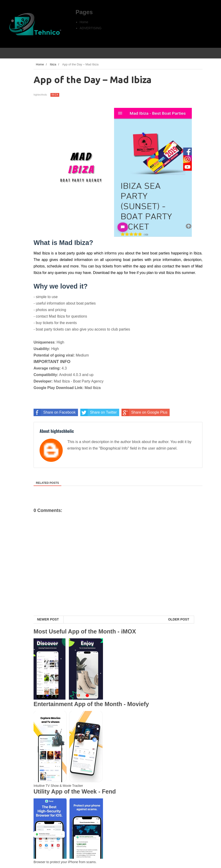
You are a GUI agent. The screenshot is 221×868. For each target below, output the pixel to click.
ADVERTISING (91, 28)
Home (84, 22)
